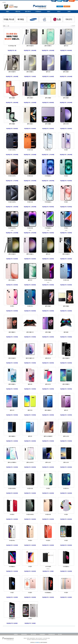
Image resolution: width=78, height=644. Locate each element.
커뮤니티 (59, 12)
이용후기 (69, 12)
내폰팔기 (7, 12)
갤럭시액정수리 (28, 12)
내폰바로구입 (18, 12)
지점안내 (49, 12)
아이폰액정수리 (38, 12)
